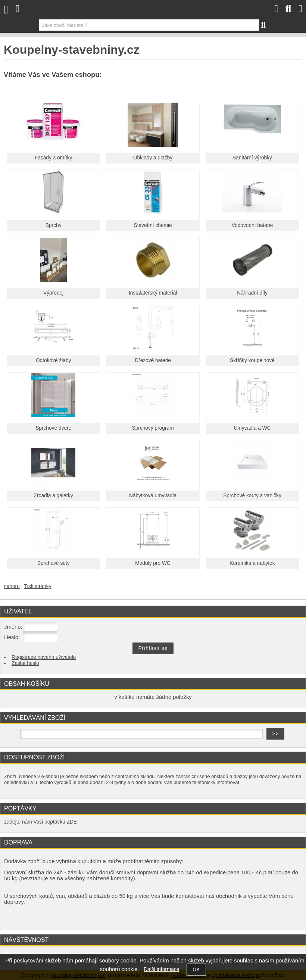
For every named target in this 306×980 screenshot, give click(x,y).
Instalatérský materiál (153, 293)
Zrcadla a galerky (54, 496)
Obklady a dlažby (153, 158)
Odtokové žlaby (54, 360)
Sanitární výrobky (252, 158)
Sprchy (54, 225)
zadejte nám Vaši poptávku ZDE (40, 822)
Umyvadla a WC (252, 428)
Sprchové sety (54, 563)
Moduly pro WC (153, 563)
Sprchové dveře (53, 428)
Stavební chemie (153, 225)
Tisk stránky (38, 586)
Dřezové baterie (153, 360)
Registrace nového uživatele (44, 657)
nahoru (12, 586)
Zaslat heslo (25, 663)
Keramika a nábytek (252, 563)
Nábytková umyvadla (153, 496)
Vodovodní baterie (252, 225)
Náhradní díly (252, 293)
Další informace (161, 969)
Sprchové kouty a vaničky (252, 496)
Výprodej (53, 293)
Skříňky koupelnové (252, 360)
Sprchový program (153, 428)
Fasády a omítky (54, 158)
